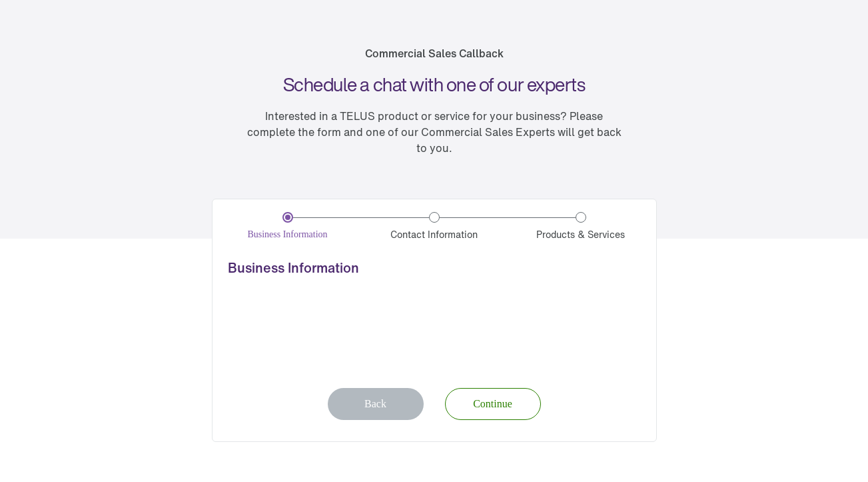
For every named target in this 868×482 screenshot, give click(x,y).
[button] (493, 404)
